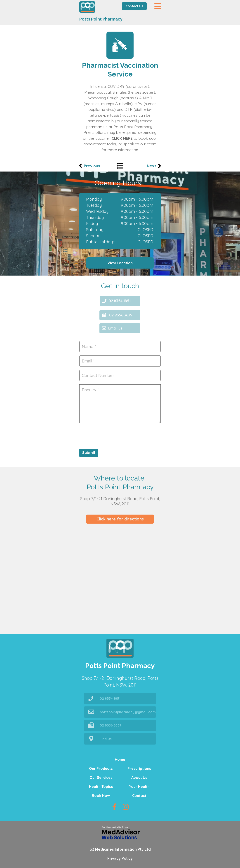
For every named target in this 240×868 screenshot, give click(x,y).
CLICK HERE (122, 138)
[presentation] (114, 435)
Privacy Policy (120, 858)
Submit (89, 453)
